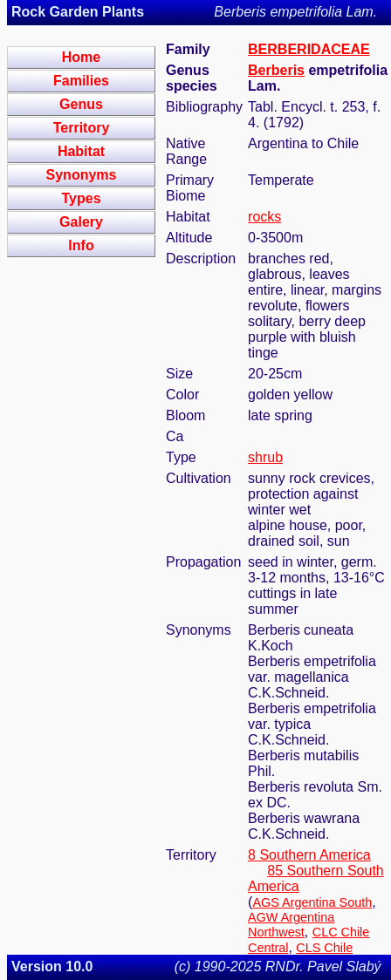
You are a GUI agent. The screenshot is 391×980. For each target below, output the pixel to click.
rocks (264, 217)
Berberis (276, 70)
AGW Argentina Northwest (291, 925)
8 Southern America (309, 855)
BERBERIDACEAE (309, 49)
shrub (265, 457)
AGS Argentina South (312, 902)
